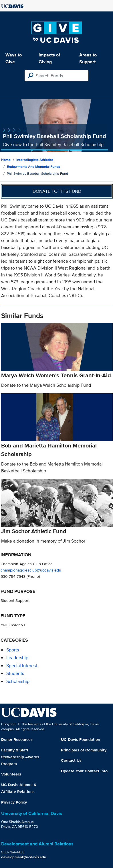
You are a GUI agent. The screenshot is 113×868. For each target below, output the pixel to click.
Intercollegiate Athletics (35, 160)
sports (13, 650)
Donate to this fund (57, 191)
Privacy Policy (14, 802)
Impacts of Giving (49, 58)
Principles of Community (84, 750)
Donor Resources (17, 739)
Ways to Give (14, 58)
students (15, 673)
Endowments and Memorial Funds (33, 167)
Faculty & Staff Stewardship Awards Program (20, 757)
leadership (17, 658)
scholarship (18, 681)
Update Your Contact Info (84, 771)
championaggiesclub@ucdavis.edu (31, 570)
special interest (22, 666)
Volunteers (11, 774)
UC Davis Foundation (81, 739)
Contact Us (71, 760)
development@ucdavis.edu (24, 857)
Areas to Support (88, 58)
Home (6, 160)
